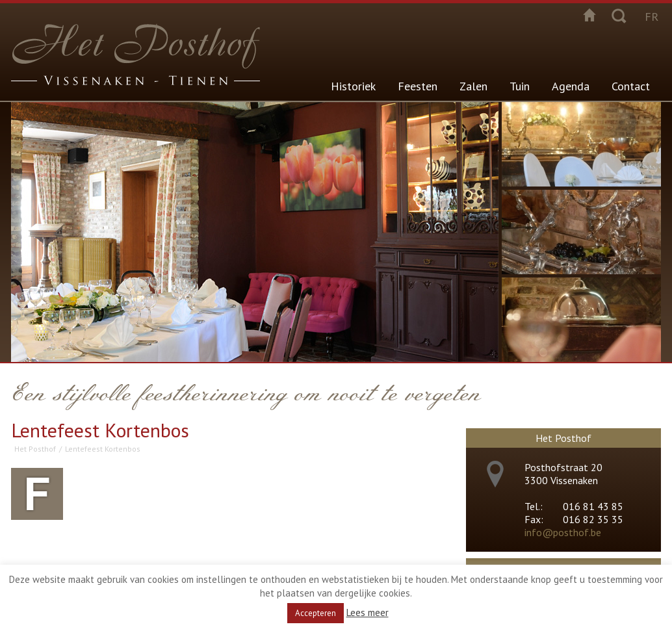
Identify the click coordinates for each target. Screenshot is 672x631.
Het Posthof (35, 449)
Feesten (418, 86)
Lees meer (368, 612)
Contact (631, 86)
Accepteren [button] (316, 613)
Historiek (353, 86)
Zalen (473, 86)
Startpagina (589, 15)
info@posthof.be (563, 532)
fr (652, 17)
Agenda (571, 86)
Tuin (520, 86)
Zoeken (619, 15)
